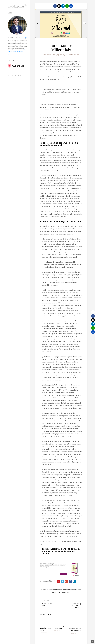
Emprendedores (59, 54)
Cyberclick (24, 37)
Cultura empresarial (51, 590)
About (10, 12)
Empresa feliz (74, 590)
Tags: (44, 590)
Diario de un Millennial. (18, 51)
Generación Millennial (72, 54)
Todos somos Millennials (64, 592)
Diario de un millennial (63, 590)
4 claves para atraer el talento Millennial (75, 605)
